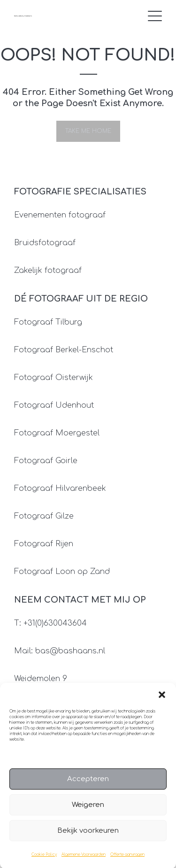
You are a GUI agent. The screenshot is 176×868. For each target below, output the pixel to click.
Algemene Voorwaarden (84, 861)
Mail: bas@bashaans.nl (60, 651)
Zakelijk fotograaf (48, 271)
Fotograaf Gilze (44, 516)
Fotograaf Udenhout (54, 405)
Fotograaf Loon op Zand (62, 572)
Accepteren (88, 785)
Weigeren (88, 811)
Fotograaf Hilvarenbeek (60, 488)
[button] (162, 701)
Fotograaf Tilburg (48, 322)
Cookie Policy (44, 861)
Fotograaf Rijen (44, 544)
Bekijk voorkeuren (88, 837)
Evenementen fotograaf (60, 215)
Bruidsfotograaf (45, 243)
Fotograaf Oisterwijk (54, 378)
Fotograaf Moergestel (57, 433)
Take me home (88, 131)
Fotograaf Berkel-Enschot (64, 350)
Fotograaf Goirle (46, 461)
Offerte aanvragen (127, 861)
